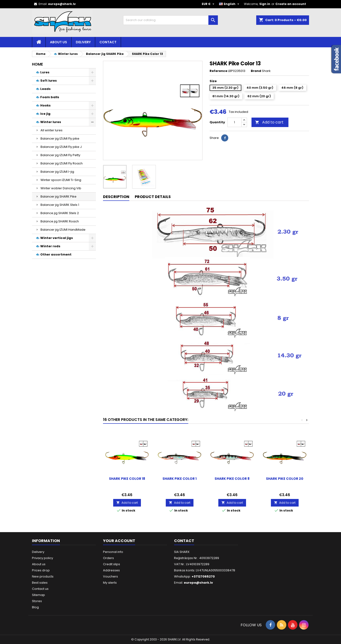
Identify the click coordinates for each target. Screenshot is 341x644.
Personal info (113, 552)
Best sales (40, 583)
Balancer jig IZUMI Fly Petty (60, 155)
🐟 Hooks (43, 105)
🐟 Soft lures (46, 81)
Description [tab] (116, 197)
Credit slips (112, 564)
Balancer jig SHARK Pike (58, 196)
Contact (108, 42)
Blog (35, 607)
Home (37, 64)
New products (43, 576)
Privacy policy (43, 558)
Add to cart (269, 122)
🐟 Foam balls (47, 97)
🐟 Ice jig (43, 114)
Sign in (265, 4)
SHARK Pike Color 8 (232, 479)
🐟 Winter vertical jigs (54, 238)
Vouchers (110, 576)
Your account (119, 541)
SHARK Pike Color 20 (285, 479)
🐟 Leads (43, 89)
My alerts (110, 583)
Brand (256, 71)
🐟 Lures (43, 72)
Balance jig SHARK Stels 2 (60, 213)
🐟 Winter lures (48, 122)
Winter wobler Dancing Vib (61, 188)
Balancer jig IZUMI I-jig (57, 172)
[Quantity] (234, 122)
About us (58, 42)
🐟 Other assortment (54, 254)
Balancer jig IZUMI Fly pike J (61, 147)
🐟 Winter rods (48, 246)
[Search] (170, 20)
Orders (108, 558)
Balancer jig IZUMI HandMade (63, 230)
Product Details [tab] (153, 197)
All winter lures (52, 130)
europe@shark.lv (62, 4)
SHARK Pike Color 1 (179, 479)
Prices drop (41, 570)
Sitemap (38, 595)
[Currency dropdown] (209, 4)
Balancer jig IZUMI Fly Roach (62, 163)
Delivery (83, 42)
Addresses (111, 570)
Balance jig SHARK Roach (60, 221)
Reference (218, 71)
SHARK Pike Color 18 (127, 479)
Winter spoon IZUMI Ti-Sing (61, 180)
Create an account (291, 4)
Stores (37, 601)
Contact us (40, 589)
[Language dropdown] (230, 4)
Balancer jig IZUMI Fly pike (60, 139)
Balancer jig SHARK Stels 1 (60, 205)
